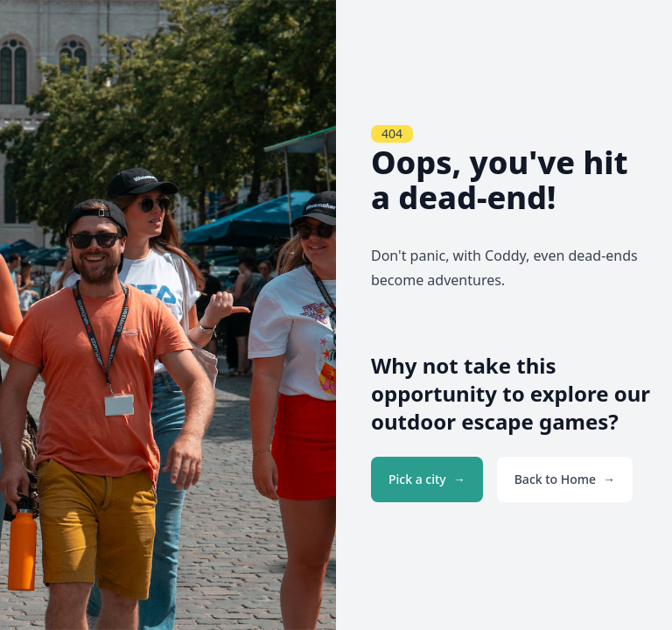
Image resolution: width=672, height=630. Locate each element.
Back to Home (555, 479)
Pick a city (417, 479)
